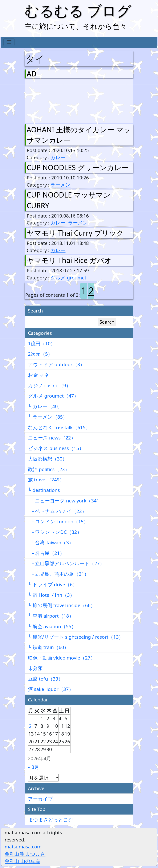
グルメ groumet (68, 278)
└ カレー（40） (45, 406)
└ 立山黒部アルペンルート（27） (66, 563)
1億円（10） (42, 344)
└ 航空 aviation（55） (52, 626)
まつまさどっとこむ (51, 820)
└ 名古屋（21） (46, 553)
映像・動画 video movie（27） (62, 658)
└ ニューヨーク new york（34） (65, 501)
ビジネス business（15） (56, 448)
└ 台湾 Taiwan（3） (51, 543)
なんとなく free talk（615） (59, 427)
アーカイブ (40, 799)
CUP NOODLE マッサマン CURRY (69, 200)
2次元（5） (40, 354)
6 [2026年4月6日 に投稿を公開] (30, 726)
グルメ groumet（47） (53, 396)
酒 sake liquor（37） (51, 689)
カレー (58, 157)
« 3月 (34, 767)
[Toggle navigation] (9, 42)
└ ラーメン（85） (48, 417)
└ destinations (44, 490)
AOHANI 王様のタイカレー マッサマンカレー (79, 135)
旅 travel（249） (46, 480)
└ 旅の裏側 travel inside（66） (62, 605)
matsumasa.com (23, 847)
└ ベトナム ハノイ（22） (57, 511)
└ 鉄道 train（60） (48, 647)
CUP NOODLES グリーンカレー (78, 167)
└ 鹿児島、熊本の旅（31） (58, 574)
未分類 (35, 668)
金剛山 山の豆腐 (22, 861)
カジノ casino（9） (49, 385)
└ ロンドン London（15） (58, 521)
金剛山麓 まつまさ (25, 854)
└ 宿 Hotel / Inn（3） (51, 595)
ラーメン (60, 185)
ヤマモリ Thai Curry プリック (75, 233)
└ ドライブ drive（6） (53, 584)
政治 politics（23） (49, 469)
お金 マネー (41, 375)
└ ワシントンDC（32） (55, 532)
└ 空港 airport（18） (51, 616)
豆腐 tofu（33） (46, 679)
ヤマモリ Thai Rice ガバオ (69, 260)
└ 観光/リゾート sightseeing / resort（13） (76, 637)
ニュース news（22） (52, 438)
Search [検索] (107, 322)
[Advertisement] (49, 100)
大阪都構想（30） (48, 459)
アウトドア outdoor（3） (56, 364)
